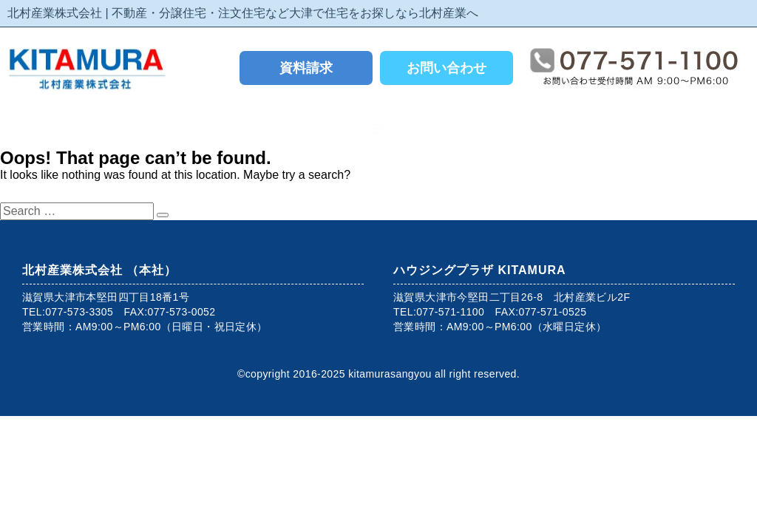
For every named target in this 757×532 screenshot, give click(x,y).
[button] (379, 128)
